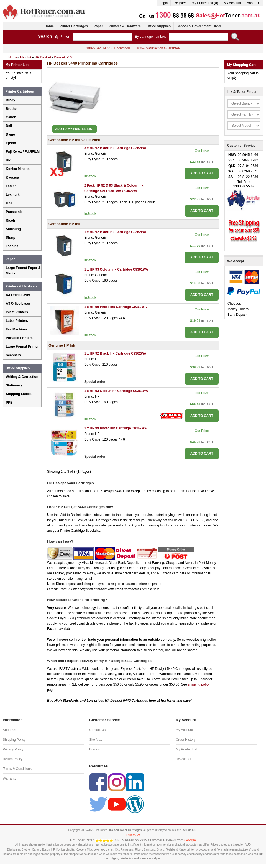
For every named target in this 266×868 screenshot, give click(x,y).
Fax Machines (17, 329)
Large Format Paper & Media (23, 271)
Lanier (11, 186)
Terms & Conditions (17, 769)
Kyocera (12, 177)
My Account (232, 3)
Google (190, 840)
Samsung (13, 229)
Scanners (13, 355)
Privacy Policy (13, 749)
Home (49, 26)
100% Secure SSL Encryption (108, 48)
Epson (11, 143)
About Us (254, 3)
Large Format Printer (22, 347)
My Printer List (186, 749)
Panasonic (14, 212)
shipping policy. (199, 684)
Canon (11, 117)
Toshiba (12, 246)
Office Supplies (159, 26)
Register (180, 3)
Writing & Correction (22, 377)
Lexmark (13, 195)
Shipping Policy (14, 740)
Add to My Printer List (75, 129)
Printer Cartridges (74, 26)
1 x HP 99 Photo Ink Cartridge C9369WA (116, 307)
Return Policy (13, 759)
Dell (9, 126)
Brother (12, 109)
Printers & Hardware (125, 26)
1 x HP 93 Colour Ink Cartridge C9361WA (116, 269)
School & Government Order (199, 26)
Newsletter (184, 759)
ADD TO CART (202, 173)
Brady (11, 100)
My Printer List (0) (205, 3)
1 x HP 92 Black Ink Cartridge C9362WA (115, 232)
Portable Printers (19, 338)
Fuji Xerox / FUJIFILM (23, 152)
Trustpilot (133, 835)
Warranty (9, 778)
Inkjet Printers (17, 312)
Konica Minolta (18, 169)
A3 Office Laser (18, 304)
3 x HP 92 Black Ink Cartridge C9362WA (115, 148)
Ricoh (10, 220)
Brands (94, 749)
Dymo (10, 134)
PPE (9, 403)
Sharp (11, 238)
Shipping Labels (19, 394)
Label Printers (17, 321)
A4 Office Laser (18, 295)
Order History (186, 740)
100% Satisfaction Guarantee (158, 48)
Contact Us (97, 730)
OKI (9, 203)
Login (164, 3)
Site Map (96, 740)
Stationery (14, 385)
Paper (98, 26)
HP (8, 160)
